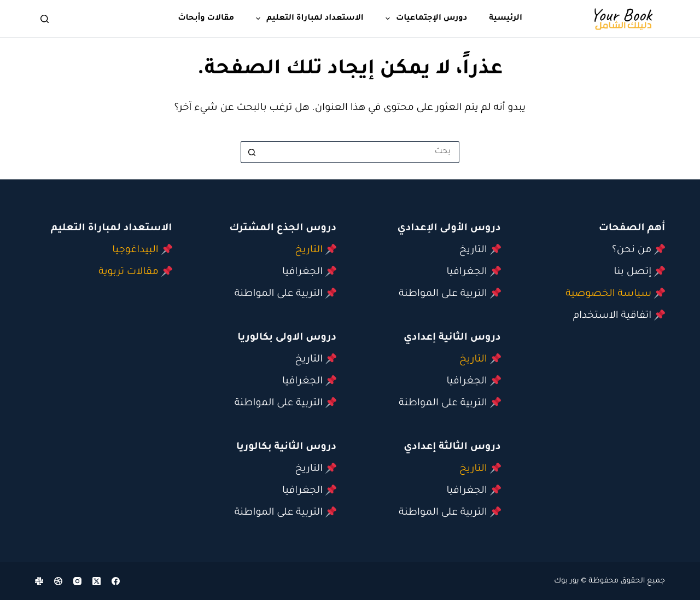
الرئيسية (506, 19)
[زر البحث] (252, 152)
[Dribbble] (58, 581)
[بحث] (45, 19)
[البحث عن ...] (361, 152)
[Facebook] (116, 581)
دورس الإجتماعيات (424, 19)
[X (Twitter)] (97, 581)
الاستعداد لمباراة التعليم (308, 19)
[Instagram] (77, 581)
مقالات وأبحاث (206, 19)
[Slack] (39, 581)
